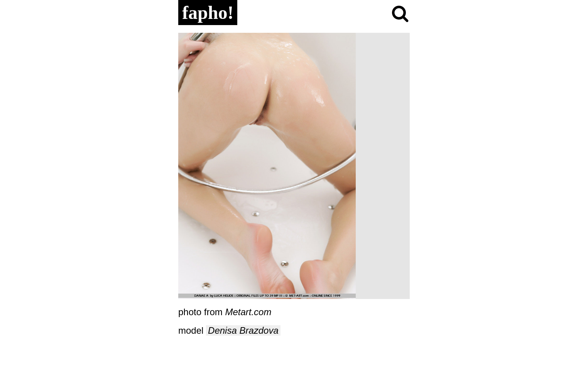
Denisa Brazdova (243, 330)
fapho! (208, 13)
